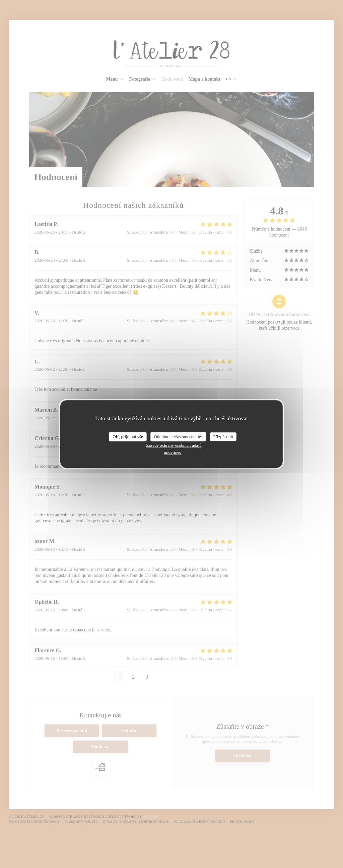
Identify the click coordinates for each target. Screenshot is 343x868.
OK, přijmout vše (128, 437)
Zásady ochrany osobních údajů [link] (174, 445)
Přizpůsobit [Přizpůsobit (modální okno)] (223, 437)
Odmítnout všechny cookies (178, 437)
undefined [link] (173, 452)
